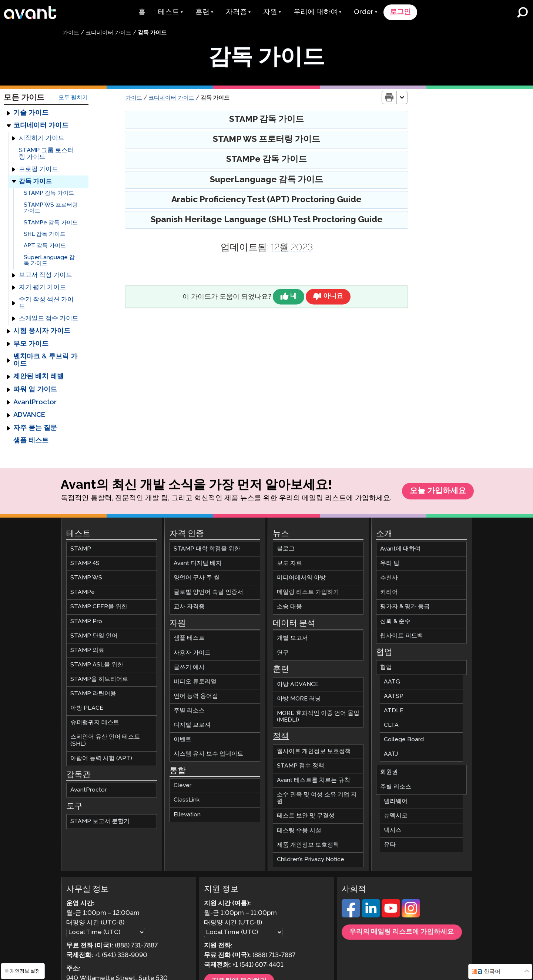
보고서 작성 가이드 (46, 276)
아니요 (333, 297)
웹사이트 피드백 (402, 636)
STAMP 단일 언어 (94, 636)
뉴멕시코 (396, 816)
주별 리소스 (189, 711)
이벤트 (182, 740)
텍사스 (393, 831)
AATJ (391, 755)
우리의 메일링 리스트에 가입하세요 (402, 933)
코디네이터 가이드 (108, 33)
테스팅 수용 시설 (299, 831)
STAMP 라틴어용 (93, 694)
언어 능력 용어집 (196, 697)
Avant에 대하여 (400, 550)
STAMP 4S (85, 564)
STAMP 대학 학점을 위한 (207, 550)
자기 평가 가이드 (42, 288)
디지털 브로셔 (192, 726)
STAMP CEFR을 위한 (99, 607)
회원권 (389, 773)
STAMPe (83, 593)
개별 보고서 (292, 639)
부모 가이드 (31, 344)
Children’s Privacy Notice (311, 860)
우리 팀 (390, 564)
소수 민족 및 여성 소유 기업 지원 (317, 799)
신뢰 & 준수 (395, 622)
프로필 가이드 (38, 170)
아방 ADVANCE (298, 685)
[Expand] (9, 113)
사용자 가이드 (192, 653)
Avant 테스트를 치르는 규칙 (314, 781)
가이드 (71, 33)
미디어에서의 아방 (301, 578)
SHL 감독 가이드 (45, 235)
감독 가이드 (35, 182)
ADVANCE (29, 415)
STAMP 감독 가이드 (49, 193)
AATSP (394, 697)
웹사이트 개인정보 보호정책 (314, 752)
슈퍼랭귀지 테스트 (95, 723)
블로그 (286, 550)
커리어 (389, 593)
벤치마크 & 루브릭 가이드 (45, 360)
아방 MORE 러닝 (299, 699)
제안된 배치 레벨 (38, 377)
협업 (386, 668)
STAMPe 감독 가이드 (51, 223)
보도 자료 (289, 564)
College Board (404, 740)
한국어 (492, 972)
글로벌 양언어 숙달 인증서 (208, 593)
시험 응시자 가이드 (42, 331)
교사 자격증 (189, 607)
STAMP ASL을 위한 (97, 665)
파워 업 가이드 (35, 390)
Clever (182, 786)
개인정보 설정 (22, 971)
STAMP (81, 550)
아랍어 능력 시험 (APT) (101, 759)
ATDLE (394, 711)
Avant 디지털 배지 (198, 564)
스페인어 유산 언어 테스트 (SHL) (105, 741)
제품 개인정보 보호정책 (308, 845)
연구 (283, 653)
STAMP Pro (86, 622)
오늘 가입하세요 (438, 492)
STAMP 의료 (87, 651)
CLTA (391, 726)
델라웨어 (396, 802)
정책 (281, 737)
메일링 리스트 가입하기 (308, 593)
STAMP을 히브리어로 (99, 680)
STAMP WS (86, 578)
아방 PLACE (87, 709)
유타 (390, 845)
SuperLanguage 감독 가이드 (49, 261)
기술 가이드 (31, 113)
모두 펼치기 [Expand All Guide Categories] (73, 97)
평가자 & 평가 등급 (405, 607)
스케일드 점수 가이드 (49, 319)
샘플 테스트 (31, 441)
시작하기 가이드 (42, 139)
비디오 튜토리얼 (195, 682)
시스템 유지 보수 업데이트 (208, 755)
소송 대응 (289, 607)
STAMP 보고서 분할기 (100, 822)
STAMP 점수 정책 (301, 767)
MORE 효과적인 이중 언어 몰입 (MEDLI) (318, 717)
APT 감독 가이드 (45, 246)
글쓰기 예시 (189, 668)
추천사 (389, 578)
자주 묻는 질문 (35, 428)
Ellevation (187, 815)
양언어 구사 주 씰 (197, 578)
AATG (392, 682)
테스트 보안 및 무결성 (306, 817)
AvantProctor (35, 402)
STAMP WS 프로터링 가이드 (51, 208)
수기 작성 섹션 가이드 (46, 303)
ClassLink (187, 801)
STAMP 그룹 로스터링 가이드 (46, 154)
